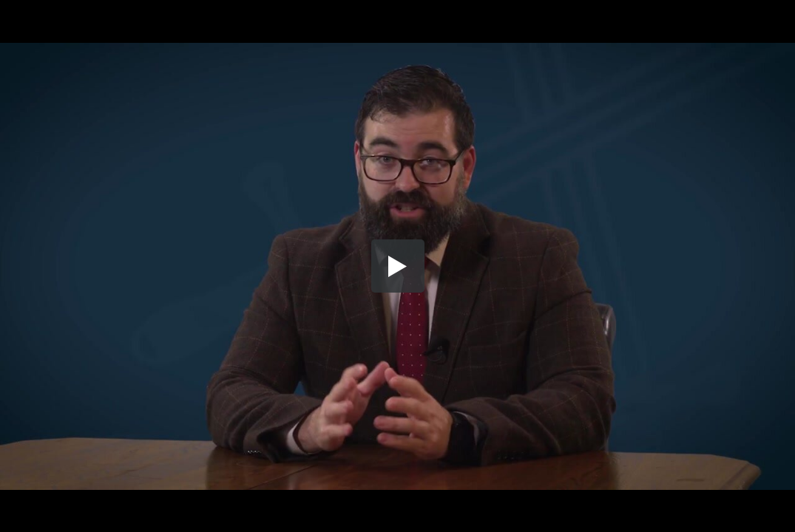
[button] (398, 266)
